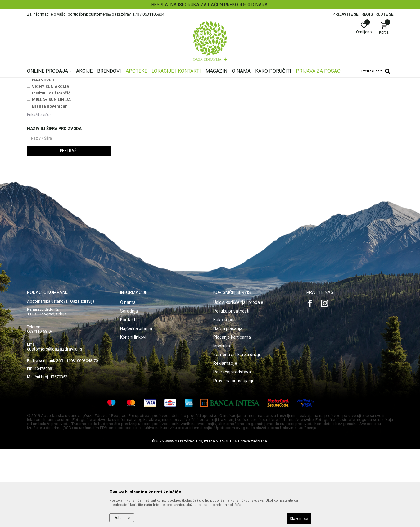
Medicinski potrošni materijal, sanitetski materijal (145, 82)
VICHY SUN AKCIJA (51, 164)
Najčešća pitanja (136, 406)
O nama (128, 380)
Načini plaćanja (228, 406)
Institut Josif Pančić (51, 171)
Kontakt (128, 397)
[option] (210, 5)
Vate (34, 111)
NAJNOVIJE (43, 158)
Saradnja (129, 389)
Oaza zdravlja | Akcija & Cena (52, 82)
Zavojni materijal (45, 124)
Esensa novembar (50, 184)
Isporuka (222, 424)
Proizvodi (90, 82)
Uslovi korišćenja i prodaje (238, 380)
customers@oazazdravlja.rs (55, 427)
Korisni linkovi (133, 415)
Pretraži (69, 228)
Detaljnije (122, 518)
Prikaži (314, 91)
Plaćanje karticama (232, 415)
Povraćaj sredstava (232, 450)
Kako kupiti (224, 397)
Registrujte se (377, 14)
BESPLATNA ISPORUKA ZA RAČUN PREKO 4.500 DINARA (210, 5)
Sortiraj (260, 91)
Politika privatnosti (231, 389)
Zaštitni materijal (44, 117)
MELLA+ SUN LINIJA (51, 177)
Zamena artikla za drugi (237, 432)
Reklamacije (225, 441)
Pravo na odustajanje (234, 458)
